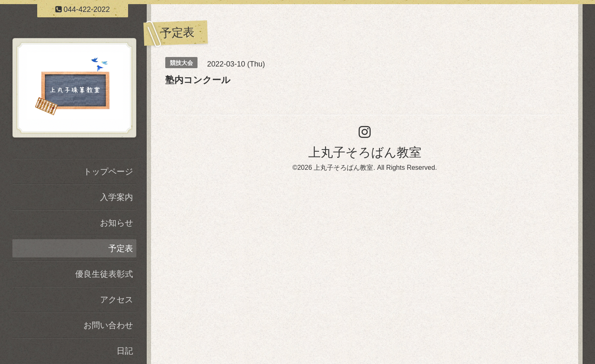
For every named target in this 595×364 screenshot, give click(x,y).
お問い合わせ (108, 325)
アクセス (117, 300)
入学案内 (117, 197)
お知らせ (117, 223)
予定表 (121, 248)
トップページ (108, 171)
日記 (125, 351)
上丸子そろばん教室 (365, 152)
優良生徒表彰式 (104, 274)
